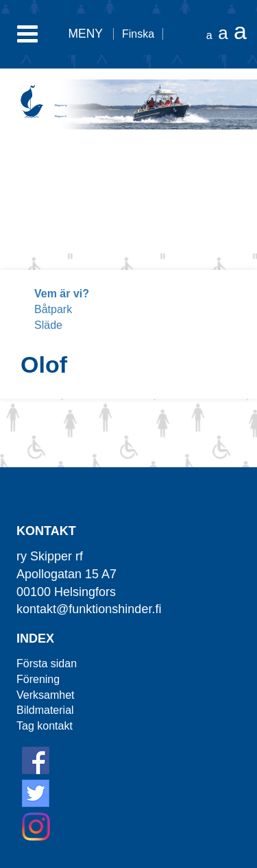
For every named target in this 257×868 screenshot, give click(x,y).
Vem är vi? (62, 294)
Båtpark (53, 309)
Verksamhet (45, 695)
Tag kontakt (45, 726)
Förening (38, 679)
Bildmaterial (45, 710)
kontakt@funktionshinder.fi (89, 609)
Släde (48, 325)
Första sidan (47, 664)
